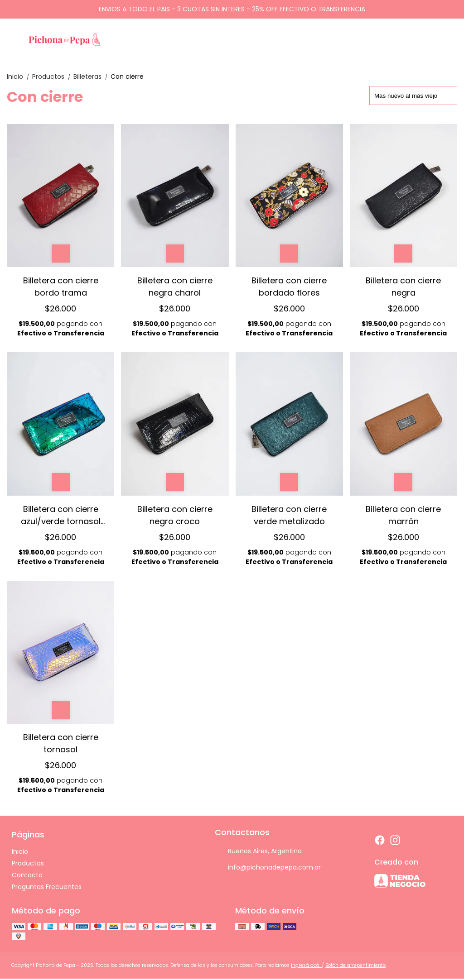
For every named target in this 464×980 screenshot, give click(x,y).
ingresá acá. (306, 965)
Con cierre (127, 76)
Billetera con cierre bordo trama (61, 286)
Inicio (19, 76)
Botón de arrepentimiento (355, 965)
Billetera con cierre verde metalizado (289, 515)
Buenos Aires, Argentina (258, 851)
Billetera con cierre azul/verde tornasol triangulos (61, 515)
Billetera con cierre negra (403, 286)
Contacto (27, 875)
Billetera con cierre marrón (403, 515)
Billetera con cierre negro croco (175, 515)
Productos (53, 76)
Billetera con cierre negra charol (175, 286)
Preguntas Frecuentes (47, 887)
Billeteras (92, 76)
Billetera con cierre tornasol (61, 743)
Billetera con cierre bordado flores (289, 286)
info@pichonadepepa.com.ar (268, 868)
